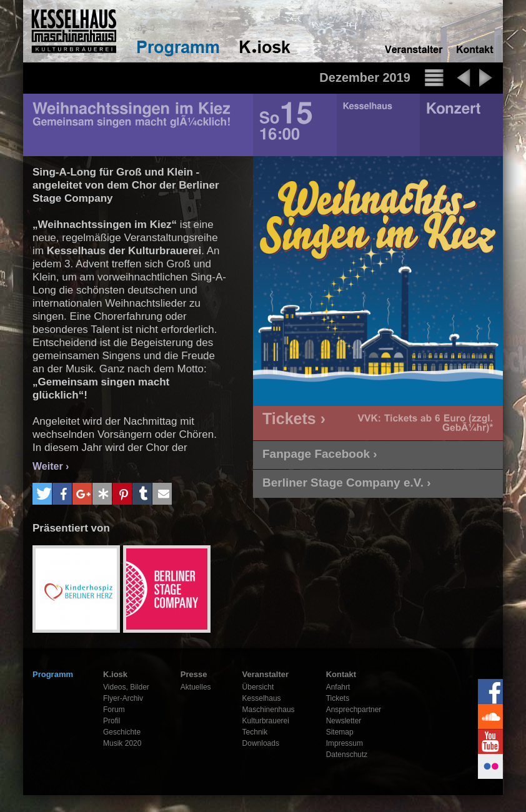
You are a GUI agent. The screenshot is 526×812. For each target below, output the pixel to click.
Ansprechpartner (354, 710)
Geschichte (122, 732)
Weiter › (51, 466)
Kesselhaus (262, 698)
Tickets (338, 698)
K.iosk (115, 674)
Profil (112, 721)
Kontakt (341, 674)
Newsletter (344, 721)
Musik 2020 (122, 743)
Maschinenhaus (269, 710)
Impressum (345, 743)
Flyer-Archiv (123, 698)
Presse (194, 674)
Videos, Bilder (126, 687)
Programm (53, 674)
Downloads (261, 743)
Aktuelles (196, 687)
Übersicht (258, 687)
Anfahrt (338, 687)
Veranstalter (265, 674)
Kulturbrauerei (266, 721)
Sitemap (340, 732)
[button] (42, 494)
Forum (114, 710)
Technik (255, 732)
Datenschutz (347, 755)
